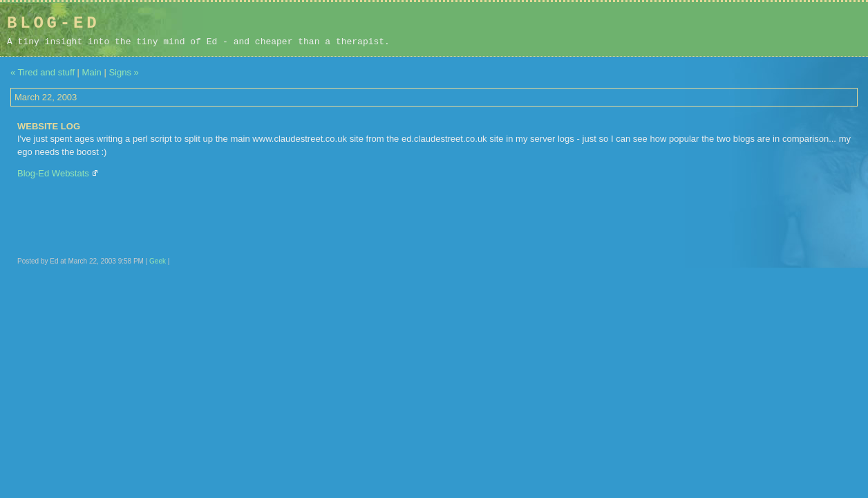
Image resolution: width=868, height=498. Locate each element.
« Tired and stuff (43, 72)
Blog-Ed (53, 23)
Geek (158, 261)
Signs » (123, 72)
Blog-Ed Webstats (53, 173)
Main (92, 72)
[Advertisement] (773, 29)
